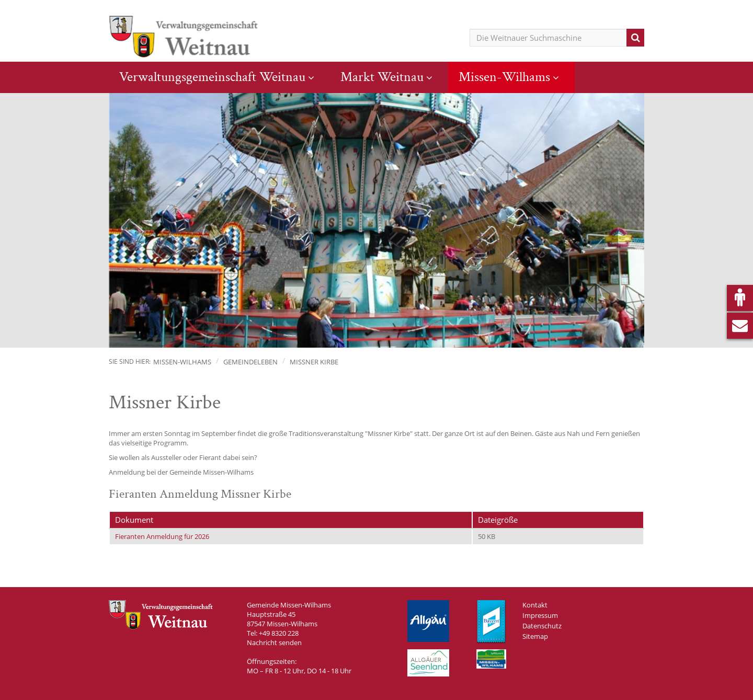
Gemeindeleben (250, 362)
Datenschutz (542, 626)
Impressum (540, 615)
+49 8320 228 (279, 633)
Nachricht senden (274, 642)
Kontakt (535, 605)
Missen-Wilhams (504, 77)
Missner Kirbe (314, 362)
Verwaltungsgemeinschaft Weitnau (212, 77)
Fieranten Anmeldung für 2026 (162, 536)
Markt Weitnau (382, 77)
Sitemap (535, 636)
